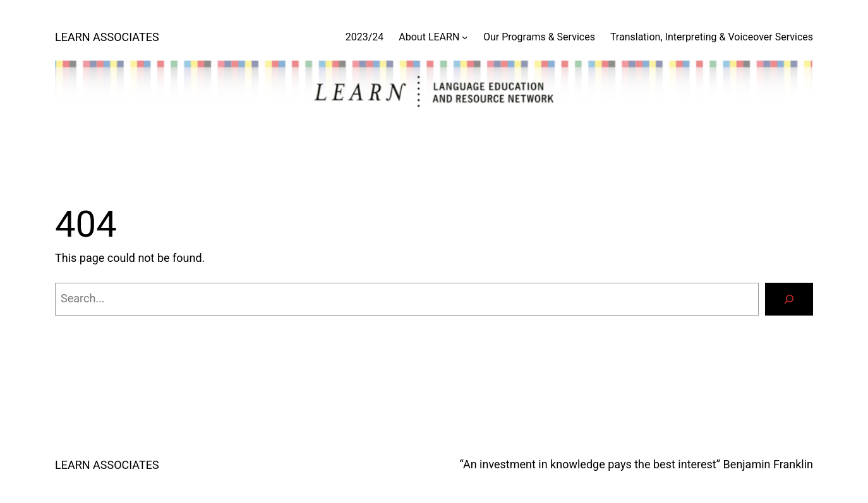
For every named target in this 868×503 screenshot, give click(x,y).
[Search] (789, 299)
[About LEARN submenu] (465, 37)
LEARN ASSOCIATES (107, 37)
